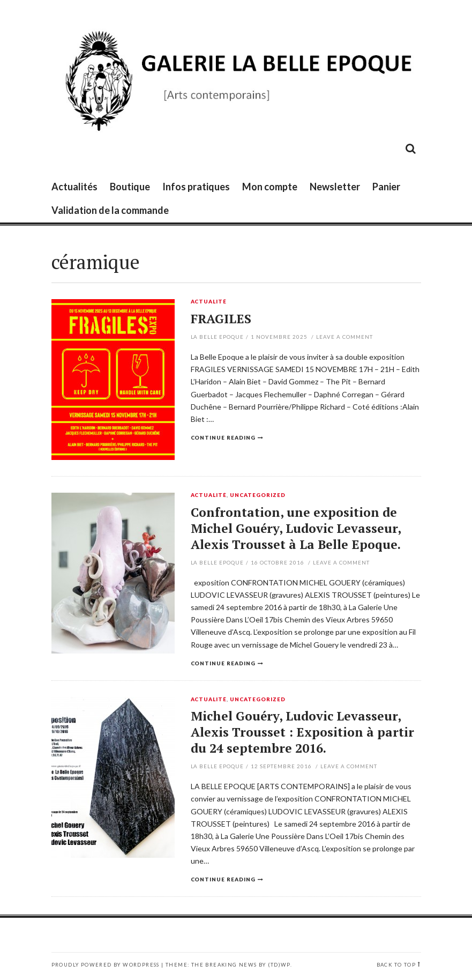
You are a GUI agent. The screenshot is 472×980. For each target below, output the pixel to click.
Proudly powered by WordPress (106, 965)
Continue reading (223, 437)
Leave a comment (344, 337)
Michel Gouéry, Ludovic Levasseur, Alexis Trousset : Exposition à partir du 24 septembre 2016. (302, 732)
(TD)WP (279, 965)
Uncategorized (258, 495)
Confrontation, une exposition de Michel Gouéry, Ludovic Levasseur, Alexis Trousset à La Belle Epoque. (296, 528)
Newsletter (335, 187)
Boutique (130, 187)
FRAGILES (221, 319)
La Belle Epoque (218, 337)
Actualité (209, 302)
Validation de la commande (110, 210)
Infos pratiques (196, 187)
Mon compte (270, 187)
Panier (386, 187)
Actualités (74, 187)
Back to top (396, 965)
